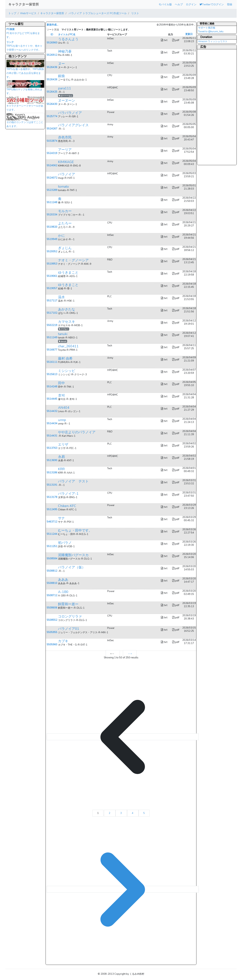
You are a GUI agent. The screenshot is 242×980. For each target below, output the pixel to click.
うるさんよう (68, 39)
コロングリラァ (70, 616)
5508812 (52, 571)
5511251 (52, 546)
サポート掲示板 (207, 28)
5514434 (52, 423)
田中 (61, 383)
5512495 (52, 509)
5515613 (52, 374)
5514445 (52, 399)
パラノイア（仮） (72, 567)
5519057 (52, 288)
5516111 (52, 362)
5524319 (52, 153)
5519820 (52, 227)
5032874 (52, 141)
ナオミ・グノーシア (73, 260)
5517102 (52, 313)
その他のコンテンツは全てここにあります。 (25, 121)
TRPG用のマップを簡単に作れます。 (25, 89)
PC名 (73, 35)
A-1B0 (63, 592)
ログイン (191, 4)
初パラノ (65, 543)
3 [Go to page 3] (121, 813)
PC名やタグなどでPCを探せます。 (23, 33)
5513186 (52, 473)
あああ (63, 580)
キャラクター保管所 (24, 4)
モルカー (65, 211)
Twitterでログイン (212, 4)
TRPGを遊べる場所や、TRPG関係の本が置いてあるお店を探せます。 (25, 70)
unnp (62, 420)
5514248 (52, 387)
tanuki (63, 334)
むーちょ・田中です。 (75, 530)
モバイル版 (165, 4)
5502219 (52, 325)
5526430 (52, 104)
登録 (230, 4)
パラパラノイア (70, 113)
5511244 (52, 534)
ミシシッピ (67, 371)
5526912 (52, 55)
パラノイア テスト (73, 481)
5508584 (52, 559)
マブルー (64, 329)
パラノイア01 (69, 629)
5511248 (52, 202)
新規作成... (52, 25)
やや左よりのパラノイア (77, 432)
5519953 (52, 264)
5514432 (52, 411)
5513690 (52, 460)
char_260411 (68, 346)
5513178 (52, 497)
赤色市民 (65, 137)
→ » (130, 654)
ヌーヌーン (67, 101)
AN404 (64, 408)
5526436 (52, 67)
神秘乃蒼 (65, 51)
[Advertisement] (213, 107)
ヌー (61, 64)
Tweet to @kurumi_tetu (211, 32)
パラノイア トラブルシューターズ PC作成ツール (97, 13)
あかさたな (67, 309)
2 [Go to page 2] (110, 813)
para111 (65, 88)
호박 (61, 395)
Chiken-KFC (67, 506)
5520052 (52, 252)
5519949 (52, 239)
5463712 (52, 522)
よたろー (65, 223)
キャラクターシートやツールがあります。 (25, 105)
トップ (12, 13)
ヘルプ (179, 4)
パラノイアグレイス (73, 125)
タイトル (63, 35)
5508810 (52, 583)
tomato (63, 187)
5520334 (52, 215)
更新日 (189, 34)
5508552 (52, 620)
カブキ (63, 641)
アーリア (65, 150)
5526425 (52, 92)
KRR (61, 469)
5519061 (52, 276)
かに (61, 236)
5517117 (52, 301)
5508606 (52, 608)
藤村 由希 (65, 358)
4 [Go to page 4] (133, 813)
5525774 (52, 116)
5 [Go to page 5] (144, 813)
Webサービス (28, 13)
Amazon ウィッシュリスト (213, 41)
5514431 (52, 436)
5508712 (52, 595)
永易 (61, 457)
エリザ (63, 444)
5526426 (52, 80)
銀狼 (61, 76)
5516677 (52, 350)
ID (52, 35)
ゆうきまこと (68, 272)
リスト (135, 13)
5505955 (52, 632)
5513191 (52, 485)
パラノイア (67, 174)
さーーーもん (66, 96)
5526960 (52, 43)
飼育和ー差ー (68, 604)
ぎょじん (65, 248)
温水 (61, 297)
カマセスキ (67, 322)
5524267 (52, 129)
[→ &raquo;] (123, 889)
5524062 (52, 166)
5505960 (52, 645)
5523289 (52, 190)
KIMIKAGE (66, 162)
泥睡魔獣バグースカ (73, 555)
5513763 (52, 448)
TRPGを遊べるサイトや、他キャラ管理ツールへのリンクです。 (24, 46)
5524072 (52, 178)
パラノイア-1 (68, 494)
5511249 (52, 338)
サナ (61, 518)
